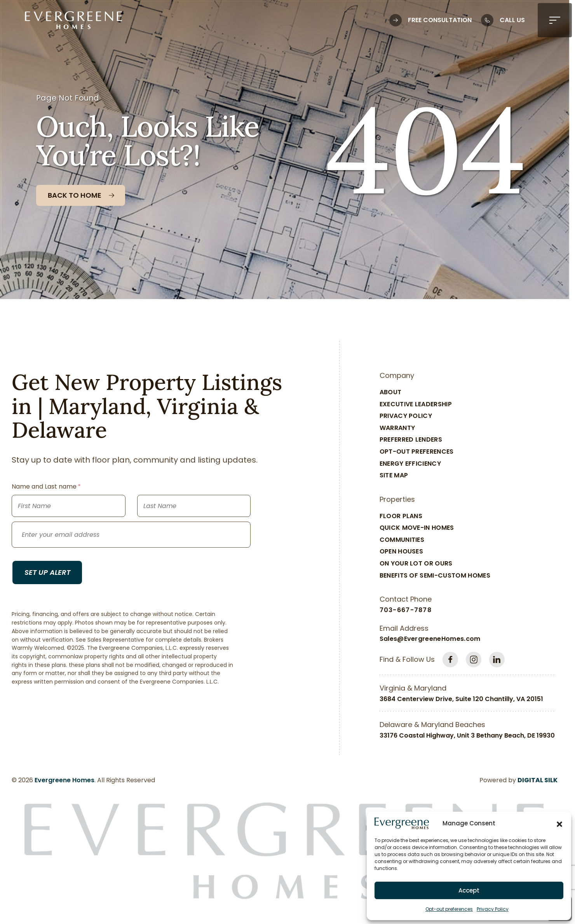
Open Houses (402, 551)
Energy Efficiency (410, 464)
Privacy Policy (493, 909)
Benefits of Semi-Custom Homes (435, 575)
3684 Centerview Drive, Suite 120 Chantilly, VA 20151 (461, 699)
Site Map (394, 475)
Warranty (397, 428)
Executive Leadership (416, 404)
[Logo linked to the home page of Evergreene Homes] (73, 20)
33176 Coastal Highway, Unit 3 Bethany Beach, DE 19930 (467, 735)
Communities (402, 540)
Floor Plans (401, 516)
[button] (559, 823)
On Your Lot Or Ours (416, 563)
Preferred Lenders (411, 439)
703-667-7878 (406, 610)
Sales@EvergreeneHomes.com (430, 639)
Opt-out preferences (449, 909)
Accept (469, 890)
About (391, 392)
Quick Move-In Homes (417, 528)
